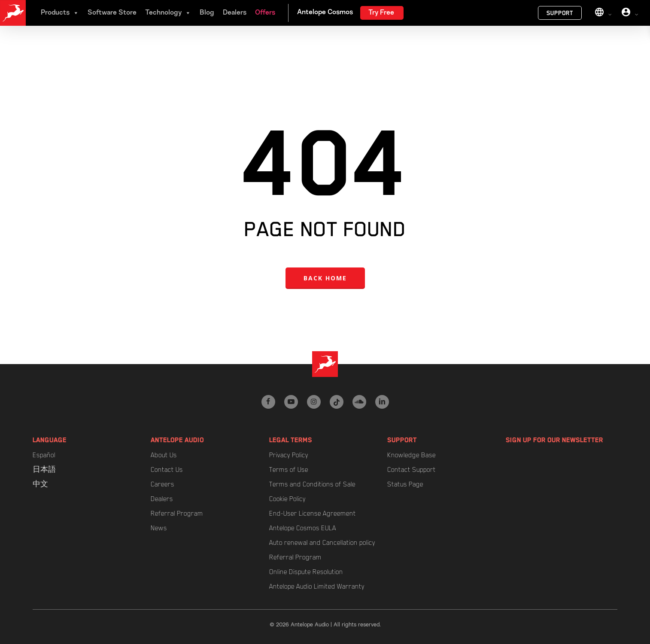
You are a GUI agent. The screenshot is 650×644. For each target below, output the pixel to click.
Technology (168, 13)
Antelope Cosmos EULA (303, 528)
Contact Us (167, 470)
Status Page (405, 484)
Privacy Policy (289, 455)
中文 (40, 484)
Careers (162, 484)
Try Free (381, 13)
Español (44, 455)
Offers (265, 13)
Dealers (235, 13)
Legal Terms (291, 440)
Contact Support (412, 470)
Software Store (112, 13)
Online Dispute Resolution (306, 572)
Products (60, 13)
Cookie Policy (287, 499)
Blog (207, 13)
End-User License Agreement (313, 513)
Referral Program (177, 513)
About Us (164, 455)
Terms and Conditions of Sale (312, 484)
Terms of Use (289, 470)
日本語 (44, 470)
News (159, 528)
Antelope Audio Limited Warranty (317, 586)
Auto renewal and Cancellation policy (322, 543)
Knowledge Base (412, 455)
